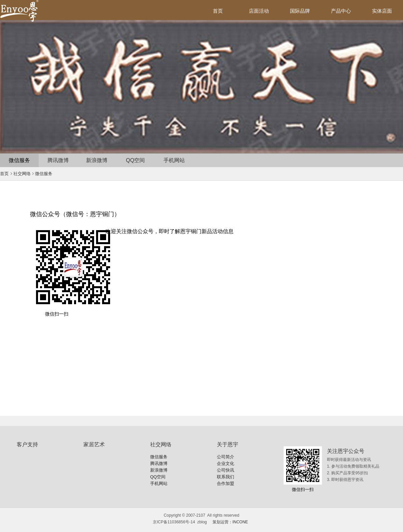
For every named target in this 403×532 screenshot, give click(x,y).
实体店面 (382, 11)
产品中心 (341, 11)
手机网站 (174, 160)
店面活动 (259, 11)
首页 (218, 11)
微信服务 (19, 160)
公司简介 (226, 457)
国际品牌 (300, 11)
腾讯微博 (58, 160)
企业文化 (226, 463)
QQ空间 (136, 160)
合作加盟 (226, 483)
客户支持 (27, 444)
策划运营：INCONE (230, 522)
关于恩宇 (228, 444)
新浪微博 (97, 160)
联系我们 (226, 477)
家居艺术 (94, 444)
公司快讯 (226, 470)
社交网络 (22, 174)
